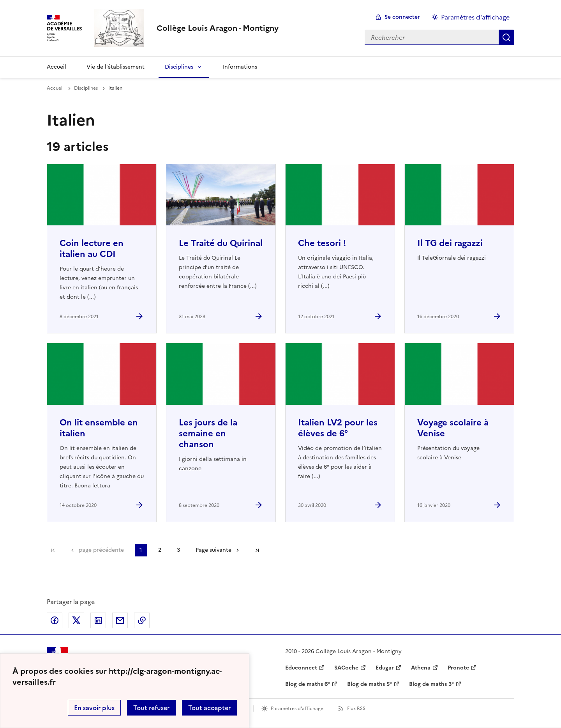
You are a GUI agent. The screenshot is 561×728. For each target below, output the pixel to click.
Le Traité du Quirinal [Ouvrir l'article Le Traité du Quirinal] (221, 243)
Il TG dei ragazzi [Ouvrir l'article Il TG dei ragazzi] (450, 243)
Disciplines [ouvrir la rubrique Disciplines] (86, 88)
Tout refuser (151, 708)
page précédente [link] (101, 550)
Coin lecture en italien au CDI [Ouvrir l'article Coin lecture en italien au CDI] (92, 249)
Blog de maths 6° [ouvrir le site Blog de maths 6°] (308, 684)
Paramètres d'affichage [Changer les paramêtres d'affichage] (475, 17)
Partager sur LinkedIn (98, 620)
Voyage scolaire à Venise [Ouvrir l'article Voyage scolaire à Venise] (453, 428)
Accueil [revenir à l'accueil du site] (55, 88)
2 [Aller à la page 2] (160, 550)
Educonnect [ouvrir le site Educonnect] (301, 668)
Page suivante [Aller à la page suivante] (213, 550)
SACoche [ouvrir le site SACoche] (346, 668)
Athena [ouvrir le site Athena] (421, 668)
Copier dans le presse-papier (142, 620)
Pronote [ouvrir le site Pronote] (458, 668)
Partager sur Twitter (76, 620)
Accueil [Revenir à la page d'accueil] (56, 67)
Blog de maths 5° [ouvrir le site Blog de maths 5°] (370, 684)
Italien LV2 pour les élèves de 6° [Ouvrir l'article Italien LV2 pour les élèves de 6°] (338, 428)
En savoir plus (94, 708)
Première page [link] (53, 550)
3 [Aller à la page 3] (178, 550)
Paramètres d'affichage (297, 709)
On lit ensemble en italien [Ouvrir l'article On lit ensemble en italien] (99, 428)
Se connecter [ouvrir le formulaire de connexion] (402, 17)
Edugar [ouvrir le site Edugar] (385, 668)
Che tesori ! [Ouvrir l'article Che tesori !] (322, 243)
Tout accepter (209, 708)
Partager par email (120, 620)
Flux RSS (356, 709)
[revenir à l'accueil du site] (218, 28)
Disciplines (179, 67)
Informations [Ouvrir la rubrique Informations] (240, 67)
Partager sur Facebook (55, 620)
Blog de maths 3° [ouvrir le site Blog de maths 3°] (431, 684)
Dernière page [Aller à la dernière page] (257, 550)
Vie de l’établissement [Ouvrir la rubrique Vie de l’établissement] (116, 67)
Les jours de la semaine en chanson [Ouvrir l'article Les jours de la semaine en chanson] (208, 433)
